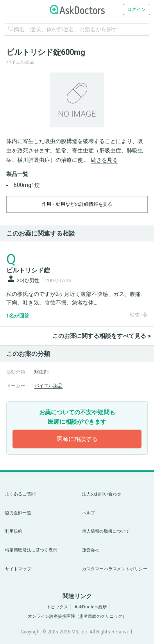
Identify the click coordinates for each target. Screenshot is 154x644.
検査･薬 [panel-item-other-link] (139, 315)
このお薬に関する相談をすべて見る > (102, 336)
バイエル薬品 (48, 386)
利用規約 (14, 531)
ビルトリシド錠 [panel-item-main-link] (28, 270)
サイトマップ (18, 569)
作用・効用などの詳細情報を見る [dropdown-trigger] (77, 204)
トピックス (57, 607)
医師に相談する (77, 439)
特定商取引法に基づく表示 (31, 550)
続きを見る (104, 160)
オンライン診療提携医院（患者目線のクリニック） (77, 616)
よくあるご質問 (20, 494)
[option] (77, 100)
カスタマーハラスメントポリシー (115, 569)
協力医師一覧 (18, 513)
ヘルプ (89, 513)
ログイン (136, 9)
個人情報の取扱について (106, 531)
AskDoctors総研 (91, 607)
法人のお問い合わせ (102, 494)
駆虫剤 (41, 372)
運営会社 (91, 550)
